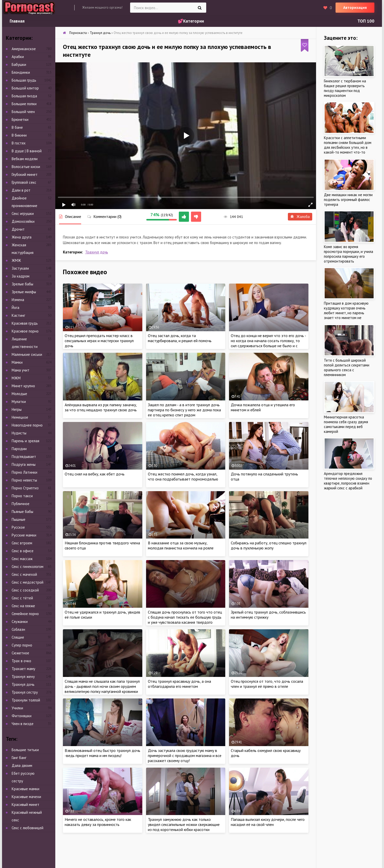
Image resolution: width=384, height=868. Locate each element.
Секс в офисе (23, 551)
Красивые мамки (25, 789)
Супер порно (22, 645)
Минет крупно (23, 386)
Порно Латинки (24, 472)
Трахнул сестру (25, 692)
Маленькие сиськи (27, 354)
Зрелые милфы (24, 292)
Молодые (19, 394)
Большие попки (24, 104)
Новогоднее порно (27, 425)
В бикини (19, 135)
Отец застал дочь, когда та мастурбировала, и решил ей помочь (180, 338)
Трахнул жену (23, 677)
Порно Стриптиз (25, 488)
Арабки (18, 57)
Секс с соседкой (25, 590)
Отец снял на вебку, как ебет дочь (95, 474)
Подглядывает (24, 457)
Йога (15, 308)
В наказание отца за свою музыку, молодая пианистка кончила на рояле (181, 545)
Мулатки (19, 402)
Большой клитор (25, 88)
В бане (17, 127)
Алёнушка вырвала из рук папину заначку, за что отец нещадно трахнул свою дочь (101, 407)
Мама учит (21, 370)
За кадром (21, 276)
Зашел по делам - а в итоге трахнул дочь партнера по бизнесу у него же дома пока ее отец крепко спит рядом (184, 410)
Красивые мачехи (26, 797)
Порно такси (22, 496)
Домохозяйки (23, 221)
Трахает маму (23, 669)
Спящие (18, 637)
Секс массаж (22, 559)
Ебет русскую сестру (23, 777)
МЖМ (16, 378)
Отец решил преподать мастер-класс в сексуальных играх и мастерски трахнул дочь (99, 341)
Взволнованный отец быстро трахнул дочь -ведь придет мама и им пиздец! (102, 753)
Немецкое (20, 417)
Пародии (19, 449)
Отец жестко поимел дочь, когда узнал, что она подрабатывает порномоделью (183, 476)
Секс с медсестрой (28, 582)
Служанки (20, 622)
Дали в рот (21, 190)
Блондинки (21, 72)
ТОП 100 (366, 21)
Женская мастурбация (23, 249)
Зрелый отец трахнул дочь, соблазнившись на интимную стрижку (268, 615)
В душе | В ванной (27, 151)
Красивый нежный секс (27, 816)
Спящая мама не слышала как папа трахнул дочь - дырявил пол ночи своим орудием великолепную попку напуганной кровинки (102, 686)
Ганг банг (19, 758)
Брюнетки (20, 119)
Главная (17, 21)
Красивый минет (25, 805)
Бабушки (19, 64)
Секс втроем (22, 543)
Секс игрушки (23, 214)
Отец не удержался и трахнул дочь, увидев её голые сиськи (102, 615)
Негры (17, 409)
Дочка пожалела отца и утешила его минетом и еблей (263, 407)
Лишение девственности (25, 343)
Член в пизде (23, 724)
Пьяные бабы (22, 512)
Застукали (20, 268)
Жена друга (22, 237)
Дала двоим (22, 765)
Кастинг (18, 315)
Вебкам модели (25, 159)
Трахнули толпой (26, 700)
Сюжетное (20, 653)
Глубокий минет (25, 174)
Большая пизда (24, 96)
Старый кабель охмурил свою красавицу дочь (266, 753)
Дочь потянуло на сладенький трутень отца (264, 476)
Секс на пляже (23, 606)
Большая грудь (24, 80)
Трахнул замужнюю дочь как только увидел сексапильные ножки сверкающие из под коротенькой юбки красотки (184, 824)
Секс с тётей (22, 598)
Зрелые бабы (22, 284)
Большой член (23, 112)
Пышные (19, 519)
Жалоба (300, 217)
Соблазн (18, 629)
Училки (17, 708)
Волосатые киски (26, 167)
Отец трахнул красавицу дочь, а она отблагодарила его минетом (179, 684)
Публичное (21, 504)
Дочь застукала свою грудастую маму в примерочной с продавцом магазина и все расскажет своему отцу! (185, 755)
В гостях (19, 143)
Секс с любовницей (28, 828)
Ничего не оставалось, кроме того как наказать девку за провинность (98, 822)
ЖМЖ (16, 260)
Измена (18, 300)
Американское (24, 49)
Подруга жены (24, 464)
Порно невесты (24, 480)
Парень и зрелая (25, 441)
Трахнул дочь (97, 252)
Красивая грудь (25, 323)
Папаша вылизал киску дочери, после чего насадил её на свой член (268, 822)
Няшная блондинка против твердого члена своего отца (102, 545)
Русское (18, 527)
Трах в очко (21, 661)
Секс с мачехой (24, 574)
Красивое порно (25, 331)
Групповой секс (24, 182)
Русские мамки (24, 535)
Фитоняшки (22, 716)
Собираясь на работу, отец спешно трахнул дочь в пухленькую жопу (269, 545)
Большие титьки (25, 750)
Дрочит (18, 229)
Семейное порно (25, 614)
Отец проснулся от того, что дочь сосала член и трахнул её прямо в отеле (267, 684)
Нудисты (19, 433)
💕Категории (191, 21)
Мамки (17, 362)
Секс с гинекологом (28, 567)
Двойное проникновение (24, 202)
